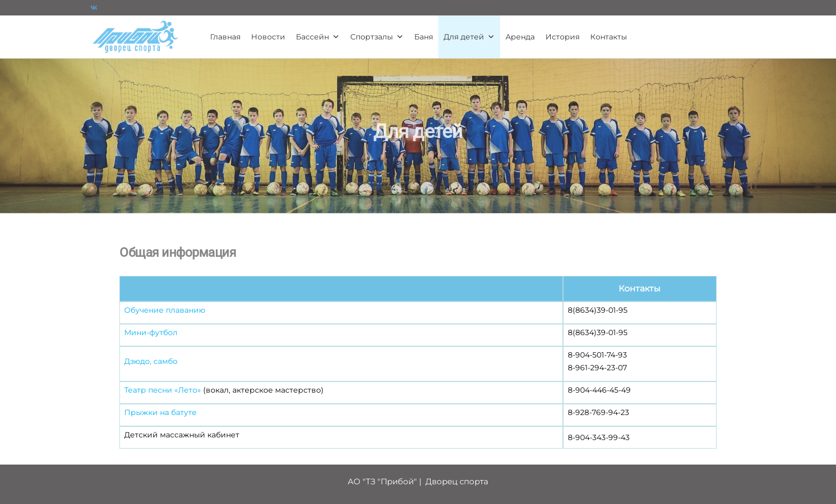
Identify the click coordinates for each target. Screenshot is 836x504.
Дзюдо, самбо (151, 361)
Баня (424, 37)
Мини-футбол (151, 332)
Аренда (520, 37)
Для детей (469, 37)
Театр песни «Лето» (163, 390)
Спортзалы (377, 37)
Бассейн (318, 37)
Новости (268, 37)
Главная (225, 37)
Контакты (609, 37)
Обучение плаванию (165, 310)
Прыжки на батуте (160, 412)
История (562, 37)
